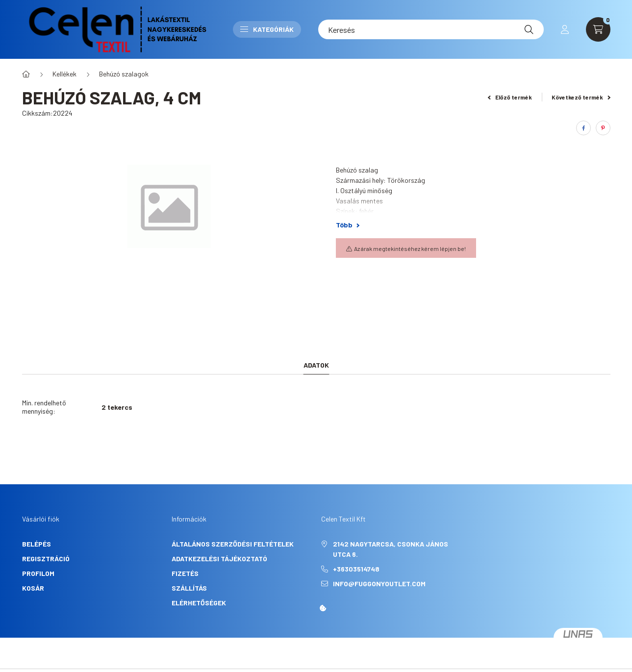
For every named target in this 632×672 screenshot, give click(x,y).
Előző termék (510, 97)
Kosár (33, 588)
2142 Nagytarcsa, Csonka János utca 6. (391, 549)
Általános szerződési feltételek (233, 544)
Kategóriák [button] (267, 29)
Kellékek (64, 74)
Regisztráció (46, 559)
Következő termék (581, 97)
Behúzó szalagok (124, 74)
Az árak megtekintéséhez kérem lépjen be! (410, 249)
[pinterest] (603, 128)
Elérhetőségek (199, 603)
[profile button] (565, 29)
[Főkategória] (26, 74)
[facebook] (583, 128)
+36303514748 (356, 569)
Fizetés (185, 573)
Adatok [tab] (316, 365)
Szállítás (189, 588)
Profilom (38, 573)
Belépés (37, 544)
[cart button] (598, 29)
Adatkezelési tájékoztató (219, 559)
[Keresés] (431, 29)
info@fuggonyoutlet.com (379, 584)
